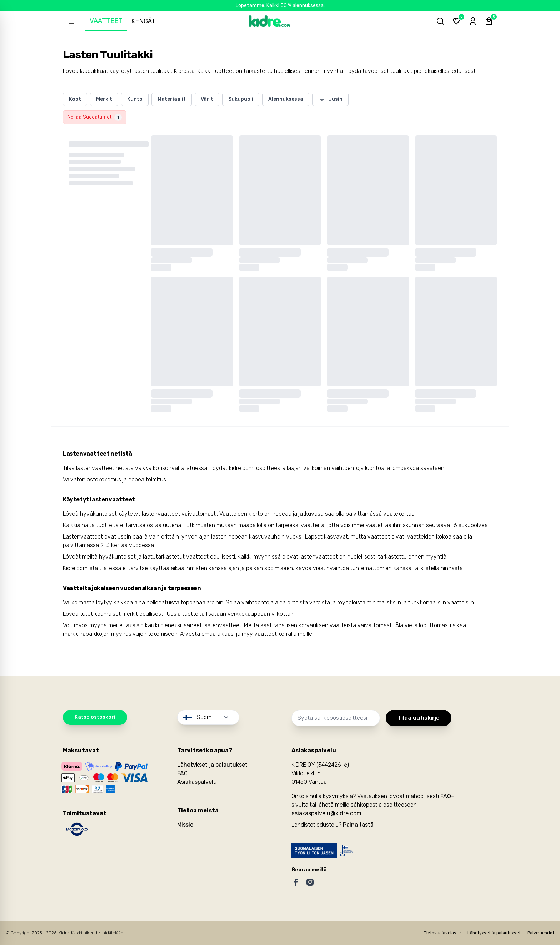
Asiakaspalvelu (197, 782)
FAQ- (447, 796)
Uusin (330, 99)
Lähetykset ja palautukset (212, 765)
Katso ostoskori (95, 717)
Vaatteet (108, 21)
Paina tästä (358, 825)
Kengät (145, 21)
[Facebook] (296, 882)
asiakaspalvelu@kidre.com (326, 813)
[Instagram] (310, 882)
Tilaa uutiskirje (419, 718)
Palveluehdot (541, 933)
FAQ (182, 773)
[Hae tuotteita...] (437, 21)
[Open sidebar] (72, 21)
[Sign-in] (471, 21)
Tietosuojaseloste (442, 933)
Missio (185, 825)
